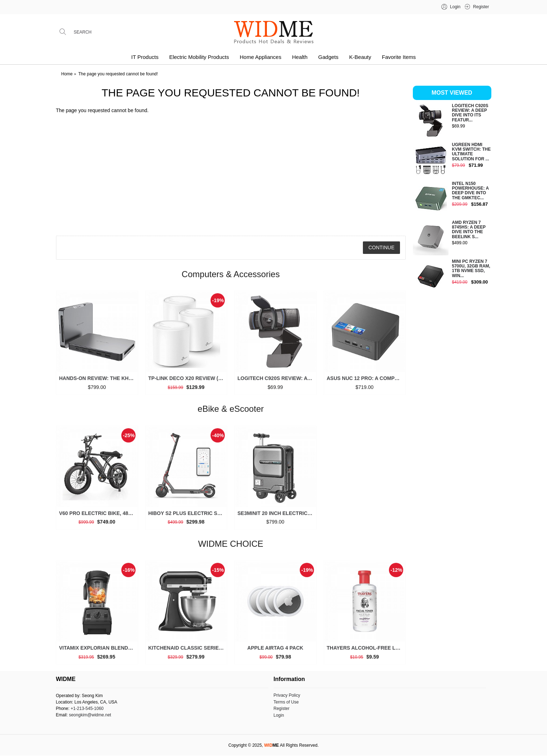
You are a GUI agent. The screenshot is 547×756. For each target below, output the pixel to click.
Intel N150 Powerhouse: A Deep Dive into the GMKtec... (470, 191)
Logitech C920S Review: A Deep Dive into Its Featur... (470, 113)
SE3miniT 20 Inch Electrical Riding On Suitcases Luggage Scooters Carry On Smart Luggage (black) (277, 516)
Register (282, 709)
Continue (381, 247)
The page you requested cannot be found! (118, 74)
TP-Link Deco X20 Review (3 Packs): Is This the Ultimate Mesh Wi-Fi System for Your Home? (188, 381)
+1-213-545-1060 (87, 709)
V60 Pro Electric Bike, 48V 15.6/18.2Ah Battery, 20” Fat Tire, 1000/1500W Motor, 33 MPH (98, 516)
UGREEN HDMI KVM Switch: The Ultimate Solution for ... (472, 152)
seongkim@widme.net (90, 715)
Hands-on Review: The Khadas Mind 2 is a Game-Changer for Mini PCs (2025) (98, 381)
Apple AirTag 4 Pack (275, 651)
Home (67, 74)
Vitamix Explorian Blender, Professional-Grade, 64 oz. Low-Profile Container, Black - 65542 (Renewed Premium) (98, 651)
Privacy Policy (287, 695)
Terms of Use (286, 702)
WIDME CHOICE (231, 547)
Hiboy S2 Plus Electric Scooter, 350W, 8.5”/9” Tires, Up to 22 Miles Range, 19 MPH (188, 516)
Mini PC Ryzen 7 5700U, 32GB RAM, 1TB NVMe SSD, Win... (471, 269)
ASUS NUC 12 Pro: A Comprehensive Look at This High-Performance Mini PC (366, 381)
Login (279, 715)
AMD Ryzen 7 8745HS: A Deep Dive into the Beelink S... (469, 230)
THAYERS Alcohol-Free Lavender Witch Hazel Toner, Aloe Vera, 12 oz (366, 651)
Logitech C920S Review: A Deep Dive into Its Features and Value (277, 381)
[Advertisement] (452, 409)
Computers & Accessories (231, 277)
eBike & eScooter (231, 412)
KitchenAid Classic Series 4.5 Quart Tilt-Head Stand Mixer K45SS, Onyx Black (188, 651)
